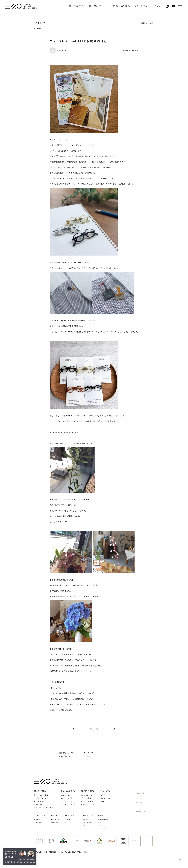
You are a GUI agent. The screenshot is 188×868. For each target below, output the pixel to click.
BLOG (38, 28)
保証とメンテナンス (88, 804)
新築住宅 (104, 795)
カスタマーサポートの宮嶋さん (90, 167)
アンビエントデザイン (68, 804)
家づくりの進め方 (87, 801)
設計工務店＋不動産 (41, 795)
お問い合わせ (141, 800)
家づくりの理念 (96, 6)
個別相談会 (141, 808)
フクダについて (40, 815)
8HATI (100, 823)
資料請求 (141, 793)
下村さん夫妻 (102, 156)
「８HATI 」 (66, 262)
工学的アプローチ (40, 798)
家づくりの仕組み (131, 6)
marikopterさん (63, 268)
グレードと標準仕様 (88, 798)
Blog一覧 (94, 729)
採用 (84, 826)
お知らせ (144, 23)
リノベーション (106, 798)
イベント (160, 6)
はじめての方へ (87, 795)
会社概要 (37, 820)
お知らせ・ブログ (71, 815)
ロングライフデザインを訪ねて (44, 807)
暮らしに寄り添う (40, 801)
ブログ (40, 23)
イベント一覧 (55, 820)
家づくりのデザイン (113, 6)
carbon (89, 416)
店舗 (102, 801)
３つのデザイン (66, 795)
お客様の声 (38, 804)
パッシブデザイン (66, 801)
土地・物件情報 (103, 820)
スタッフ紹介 (38, 823)
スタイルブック (147, 6)
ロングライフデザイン (68, 798)
